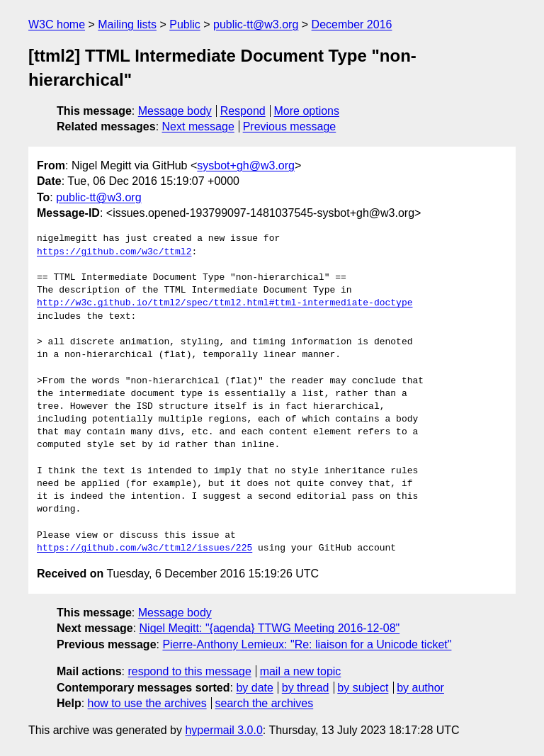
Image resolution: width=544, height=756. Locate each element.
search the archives (265, 703)
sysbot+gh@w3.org (246, 165)
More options (307, 111)
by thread (306, 688)
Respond (243, 111)
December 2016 (352, 24)
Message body (175, 111)
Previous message (290, 126)
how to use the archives (147, 703)
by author (420, 688)
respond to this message (189, 671)
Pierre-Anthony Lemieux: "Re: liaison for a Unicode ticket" (307, 644)
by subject (363, 688)
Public (185, 24)
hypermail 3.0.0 (223, 730)
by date (254, 688)
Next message (198, 126)
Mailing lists (127, 24)
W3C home (57, 24)
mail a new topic (301, 671)
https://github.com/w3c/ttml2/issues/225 (144, 548)
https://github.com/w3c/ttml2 (114, 252)
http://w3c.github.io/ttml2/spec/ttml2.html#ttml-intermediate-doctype (225, 303)
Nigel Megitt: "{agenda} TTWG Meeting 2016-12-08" (270, 628)
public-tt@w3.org (256, 24)
